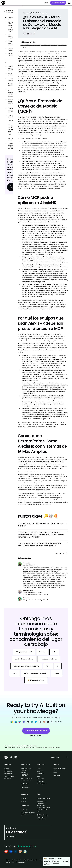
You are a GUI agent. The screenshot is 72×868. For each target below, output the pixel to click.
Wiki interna (8, 779)
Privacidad (43, 860)
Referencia (12, 746)
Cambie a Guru (42, 801)
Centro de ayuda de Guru (59, 769)
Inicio (6, 746)
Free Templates (42, 784)
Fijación (7, 769)
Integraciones (8, 771)
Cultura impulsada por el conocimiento (44, 808)
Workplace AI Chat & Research (27, 769)
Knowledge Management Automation (25, 774)
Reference (40, 774)
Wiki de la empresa (26, 781)
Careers (23, 799)
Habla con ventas (12, 187)
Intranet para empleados (25, 784)
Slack (39, 812)
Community (40, 781)
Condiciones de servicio (13, 860)
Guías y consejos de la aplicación (26, 746)
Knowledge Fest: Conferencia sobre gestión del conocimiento (43, 817)
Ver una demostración (58, 3)
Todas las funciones (10, 776)
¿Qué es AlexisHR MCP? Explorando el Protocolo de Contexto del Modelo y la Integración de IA (32, 748)
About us (23, 801)
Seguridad (57, 775)
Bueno (66, 862)
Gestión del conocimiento (41, 804)
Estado (55, 773)
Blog (38, 776)
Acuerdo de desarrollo (30, 860)
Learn (39, 769)
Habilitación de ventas (44, 799)
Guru (61, 468)
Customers (40, 771)
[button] (69, 3)
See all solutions (26, 787)
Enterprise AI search (27, 778)
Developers (41, 779)
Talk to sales (24, 810)
